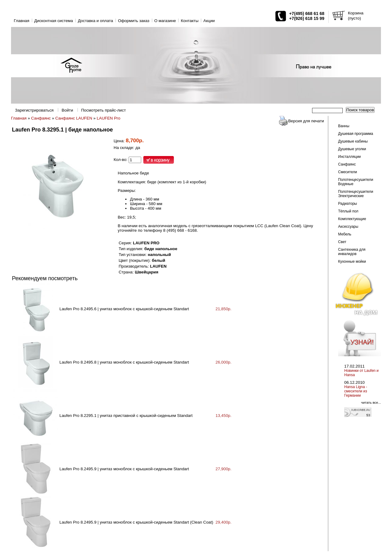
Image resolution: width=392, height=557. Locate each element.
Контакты (190, 21)
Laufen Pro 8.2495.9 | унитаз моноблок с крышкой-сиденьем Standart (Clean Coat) (136, 522)
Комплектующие (352, 219)
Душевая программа (356, 134)
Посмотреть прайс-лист (104, 110)
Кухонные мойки (352, 261)
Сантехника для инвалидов (352, 252)
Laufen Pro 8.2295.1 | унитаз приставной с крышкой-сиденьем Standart (126, 416)
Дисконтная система (54, 21)
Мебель (345, 234)
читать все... (371, 402)
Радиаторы (348, 204)
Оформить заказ (134, 21)
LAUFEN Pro (109, 118)
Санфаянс (41, 118)
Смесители (348, 172)
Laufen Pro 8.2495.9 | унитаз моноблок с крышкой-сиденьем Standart (124, 469)
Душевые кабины (353, 141)
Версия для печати (306, 121)
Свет (342, 242)
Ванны (344, 126)
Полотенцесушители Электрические (356, 194)
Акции (209, 21)
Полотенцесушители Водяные (356, 182)
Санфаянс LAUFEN (74, 118)
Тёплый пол (348, 211)
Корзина (356, 13)
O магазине (165, 21)
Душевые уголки (352, 149)
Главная (22, 21)
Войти (67, 110)
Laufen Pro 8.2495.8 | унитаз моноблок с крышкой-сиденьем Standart (124, 362)
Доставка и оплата (95, 21)
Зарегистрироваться (34, 110)
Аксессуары (348, 227)
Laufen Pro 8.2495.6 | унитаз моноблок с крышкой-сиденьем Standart (124, 309)
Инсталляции (349, 157)
